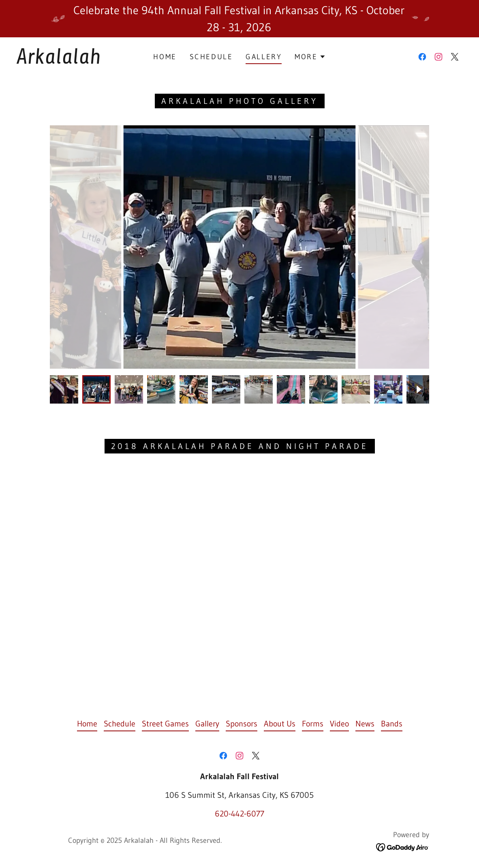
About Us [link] (280, 724)
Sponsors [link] (242, 724)
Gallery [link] (264, 57)
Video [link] (339, 724)
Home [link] (165, 57)
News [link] (365, 724)
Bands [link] (392, 724)
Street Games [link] (165, 724)
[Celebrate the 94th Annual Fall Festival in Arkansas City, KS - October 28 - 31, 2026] (239, 19)
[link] (77, 61)
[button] (310, 57)
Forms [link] (313, 724)
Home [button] (87, 724)
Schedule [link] (211, 57)
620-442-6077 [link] (239, 814)
